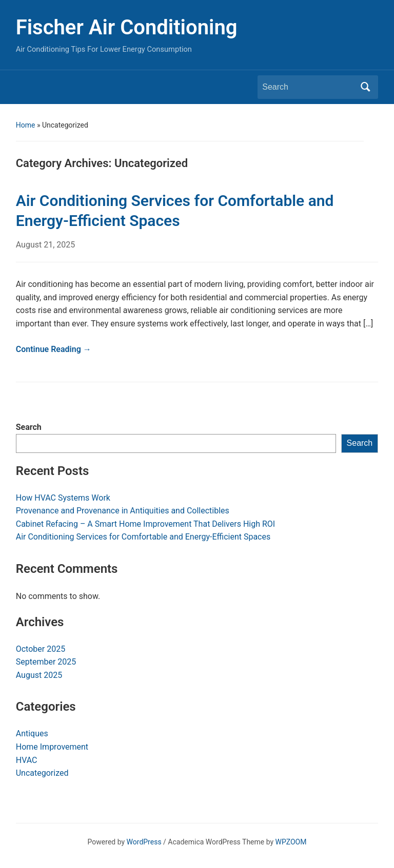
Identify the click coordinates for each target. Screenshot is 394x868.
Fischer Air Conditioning (127, 27)
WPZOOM (291, 842)
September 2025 (46, 662)
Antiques (32, 733)
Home (26, 125)
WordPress (144, 842)
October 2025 (41, 649)
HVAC (27, 760)
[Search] (308, 87)
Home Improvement (52, 747)
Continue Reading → (54, 349)
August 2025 (39, 675)
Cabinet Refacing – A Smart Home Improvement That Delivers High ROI (145, 524)
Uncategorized (42, 773)
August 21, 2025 (46, 245)
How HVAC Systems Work (63, 498)
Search (29, 427)
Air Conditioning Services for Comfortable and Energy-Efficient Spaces (143, 537)
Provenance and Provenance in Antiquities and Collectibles (123, 511)
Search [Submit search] (365, 87)
